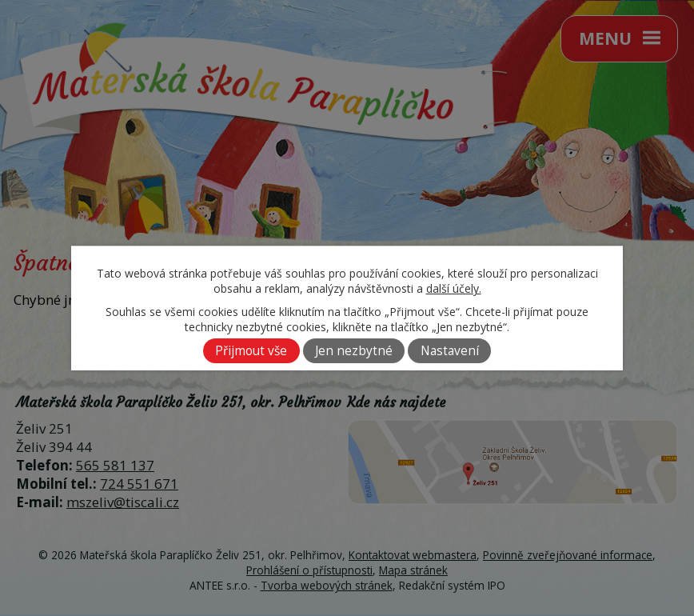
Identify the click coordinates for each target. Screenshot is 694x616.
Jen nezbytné (354, 351)
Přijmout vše (251, 351)
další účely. (454, 288)
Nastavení (450, 351)
